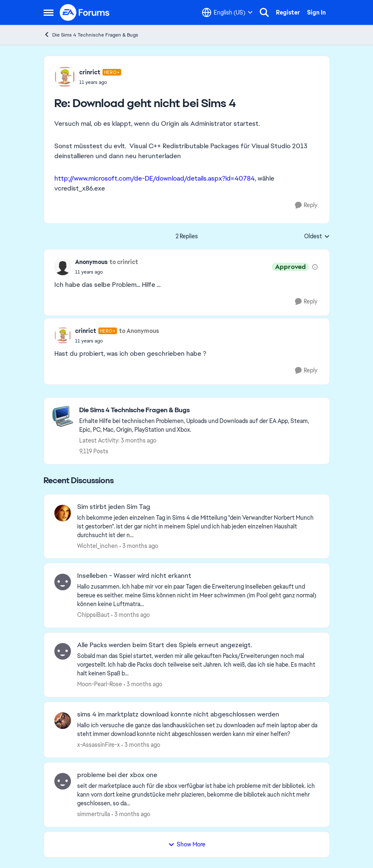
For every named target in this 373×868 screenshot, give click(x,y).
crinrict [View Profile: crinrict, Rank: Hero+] (90, 72)
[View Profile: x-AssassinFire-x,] (63, 721)
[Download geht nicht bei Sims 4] (100, 82)
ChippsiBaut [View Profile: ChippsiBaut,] (93, 615)
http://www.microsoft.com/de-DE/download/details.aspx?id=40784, (155, 178)
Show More (187, 844)
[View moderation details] (315, 267)
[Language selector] (227, 12)
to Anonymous (139, 331)
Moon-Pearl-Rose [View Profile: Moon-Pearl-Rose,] (100, 684)
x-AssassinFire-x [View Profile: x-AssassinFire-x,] (99, 745)
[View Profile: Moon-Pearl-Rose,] (63, 651)
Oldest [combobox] (317, 237)
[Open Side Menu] (49, 12)
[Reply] (306, 205)
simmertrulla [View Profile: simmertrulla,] (94, 814)
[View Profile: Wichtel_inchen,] (63, 513)
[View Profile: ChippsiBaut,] (63, 582)
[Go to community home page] (85, 12)
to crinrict (124, 262)
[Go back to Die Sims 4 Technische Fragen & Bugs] (200, 410)
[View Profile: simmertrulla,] (63, 781)
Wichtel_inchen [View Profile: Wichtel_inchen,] (98, 545)
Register (288, 12)
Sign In (316, 12)
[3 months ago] (139, 546)
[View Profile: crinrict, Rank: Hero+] (65, 77)
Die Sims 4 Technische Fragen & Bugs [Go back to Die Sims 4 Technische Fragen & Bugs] (91, 35)
